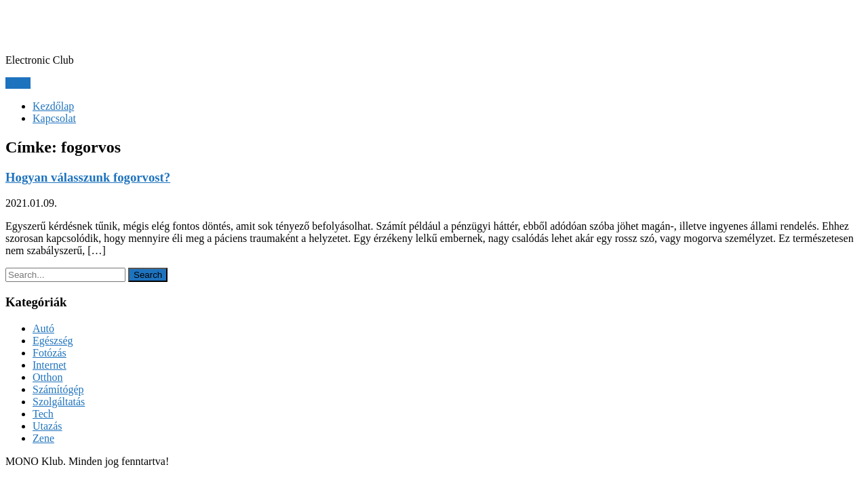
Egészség (53, 341)
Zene (43, 438)
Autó (43, 328)
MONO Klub (66, 26)
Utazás (47, 426)
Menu (18, 83)
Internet (50, 365)
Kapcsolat (54, 118)
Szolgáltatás (59, 402)
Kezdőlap (53, 106)
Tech (43, 414)
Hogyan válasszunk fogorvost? (88, 177)
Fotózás (50, 353)
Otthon (47, 377)
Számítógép (58, 389)
